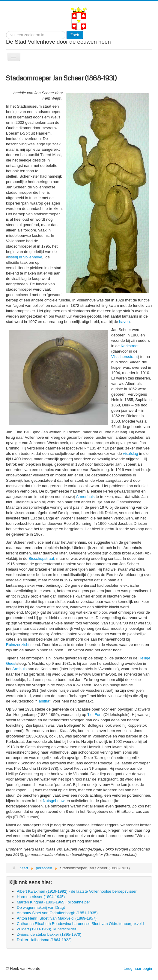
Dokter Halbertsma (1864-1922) (44, 940)
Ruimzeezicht (18, 645)
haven (124, 322)
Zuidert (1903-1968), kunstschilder (46, 929)
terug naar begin (138, 968)
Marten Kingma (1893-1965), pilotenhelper (53, 902)
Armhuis (19, 669)
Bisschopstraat (41, 558)
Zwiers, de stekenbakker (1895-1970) (49, 934)
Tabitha (43, 701)
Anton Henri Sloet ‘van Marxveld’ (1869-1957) (57, 918)
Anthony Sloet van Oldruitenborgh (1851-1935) (57, 913)
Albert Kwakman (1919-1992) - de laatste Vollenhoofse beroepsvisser (77, 891)
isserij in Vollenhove (25, 257)
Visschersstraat (125, 357)
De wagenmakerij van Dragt (41, 907)
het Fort (95, 715)
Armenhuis (85, 497)
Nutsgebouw (54, 801)
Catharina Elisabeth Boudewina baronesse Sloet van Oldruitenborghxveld (80, 924)
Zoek (75, 35)
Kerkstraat (130, 346)
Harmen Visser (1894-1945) (41, 897)
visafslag (131, 454)
